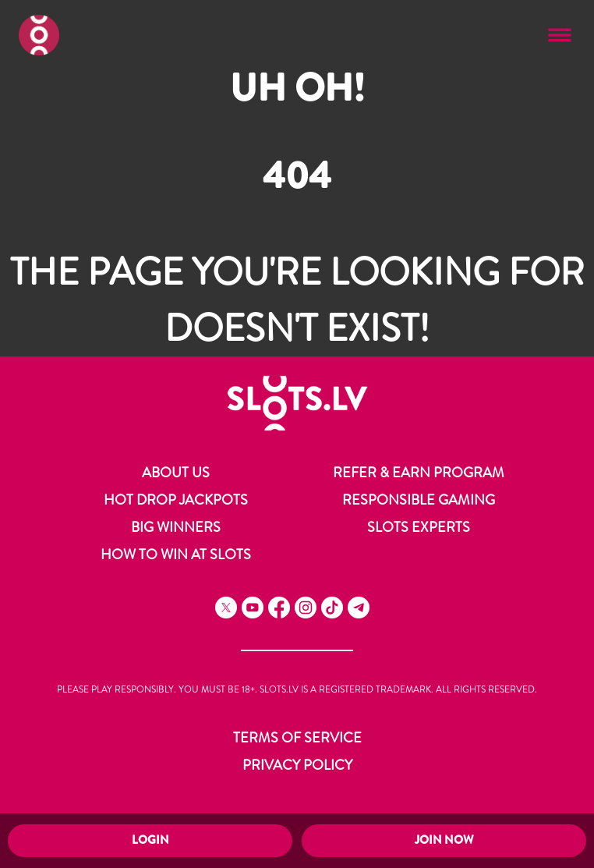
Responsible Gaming (419, 500)
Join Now (444, 840)
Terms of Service (297, 738)
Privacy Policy (297, 765)
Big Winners (176, 527)
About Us (176, 473)
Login (150, 840)
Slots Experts (419, 527)
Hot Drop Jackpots (176, 500)
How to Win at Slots (176, 554)
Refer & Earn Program (419, 473)
